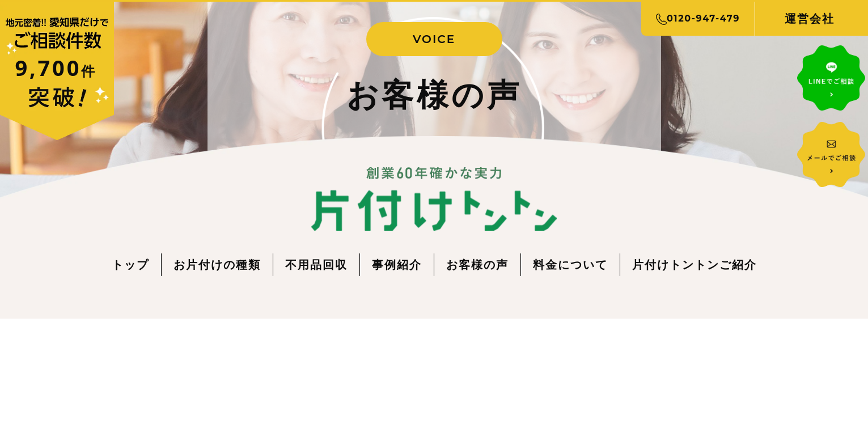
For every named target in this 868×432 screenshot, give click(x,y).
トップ (130, 264)
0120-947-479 (698, 19)
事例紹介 (397, 264)
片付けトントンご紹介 (695, 264)
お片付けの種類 (217, 264)
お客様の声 (477, 264)
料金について (570, 264)
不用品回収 (316, 264)
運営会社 (810, 18)
